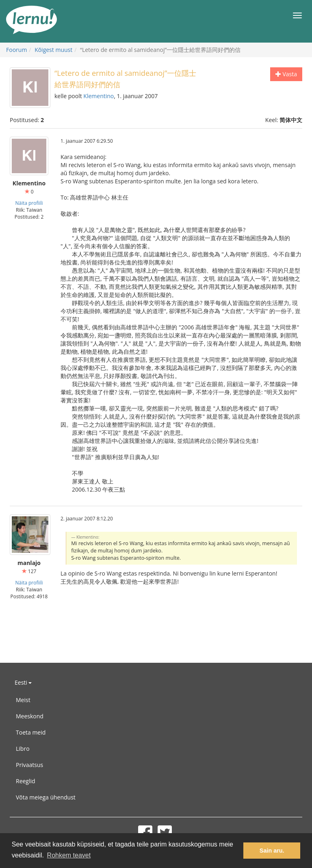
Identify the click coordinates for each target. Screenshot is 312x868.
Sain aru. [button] (272, 851)
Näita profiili (29, 203)
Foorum (16, 50)
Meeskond (30, 716)
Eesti (23, 682)
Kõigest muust (53, 50)
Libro (23, 749)
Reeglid (26, 781)
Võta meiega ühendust (46, 797)
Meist (23, 700)
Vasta (286, 74)
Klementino (99, 96)
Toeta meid (31, 732)
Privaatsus (29, 765)
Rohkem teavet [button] (69, 855)
